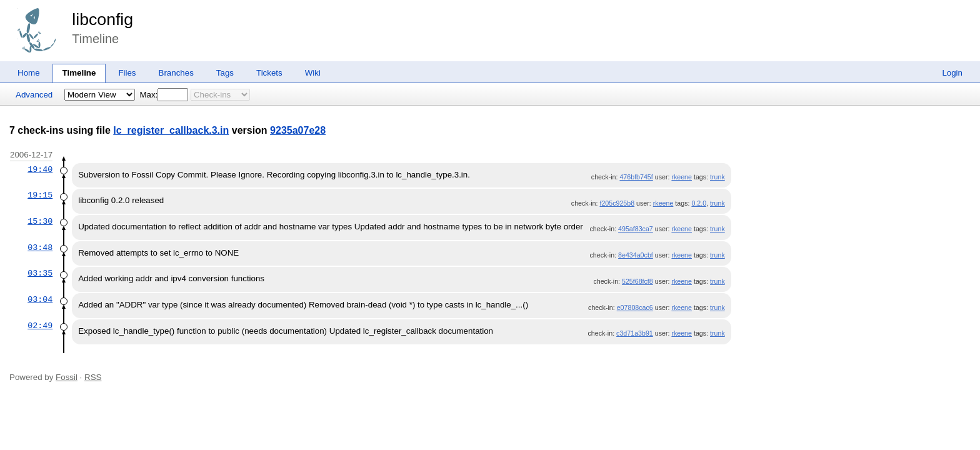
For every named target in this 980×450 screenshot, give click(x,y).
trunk (717, 177)
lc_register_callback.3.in (171, 130)
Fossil (67, 377)
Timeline (79, 73)
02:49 (40, 326)
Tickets (269, 73)
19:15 (40, 195)
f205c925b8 (617, 203)
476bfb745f (636, 177)
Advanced (34, 95)
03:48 (40, 247)
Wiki (313, 73)
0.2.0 (699, 203)
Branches (176, 73)
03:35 (40, 273)
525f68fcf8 (637, 281)
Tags (225, 73)
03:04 (40, 299)
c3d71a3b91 (635, 333)
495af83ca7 (636, 229)
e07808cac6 (635, 307)
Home (29, 73)
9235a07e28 (298, 130)
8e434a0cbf (636, 255)
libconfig (102, 19)
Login (952, 73)
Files (127, 73)
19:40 (40, 169)
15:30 (40, 221)
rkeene (682, 177)
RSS (93, 377)
